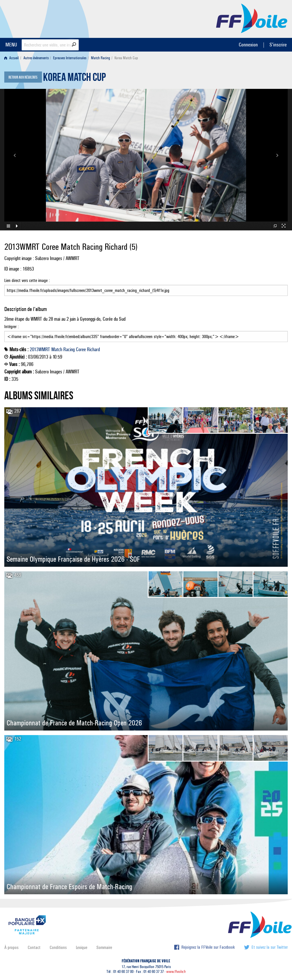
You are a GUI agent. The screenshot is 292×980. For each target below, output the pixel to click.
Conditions (58, 947)
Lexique (82, 947)
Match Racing (101, 58)
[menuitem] (13, 58)
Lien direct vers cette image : (146, 287)
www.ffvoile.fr (176, 972)
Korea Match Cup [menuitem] (126, 58)
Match (57, 349)
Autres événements (36, 58)
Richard (93, 349)
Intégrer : (146, 333)
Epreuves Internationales (70, 58)
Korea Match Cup (74, 79)
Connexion (248, 45)
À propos (11, 947)
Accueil (12, 58)
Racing (69, 349)
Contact (34, 947)
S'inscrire (278, 45)
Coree (81, 349)
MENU (11, 45)
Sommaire (104, 947)
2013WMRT (40, 349)
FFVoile (252, 18)
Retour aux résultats (23, 77)
